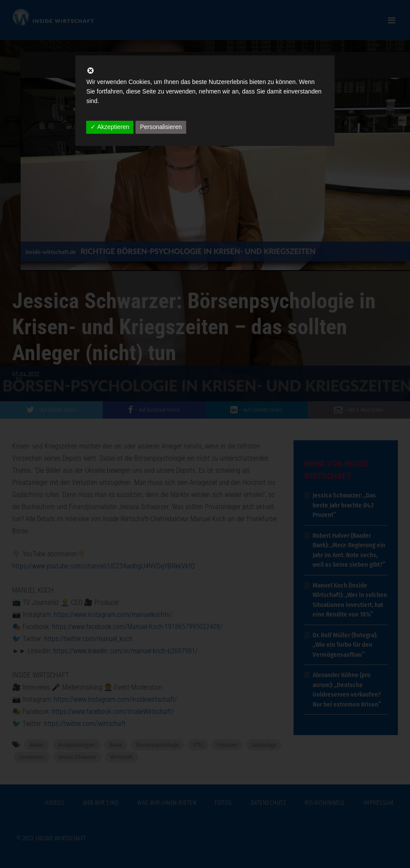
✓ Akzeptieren (110, 127)
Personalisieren (161, 127)
